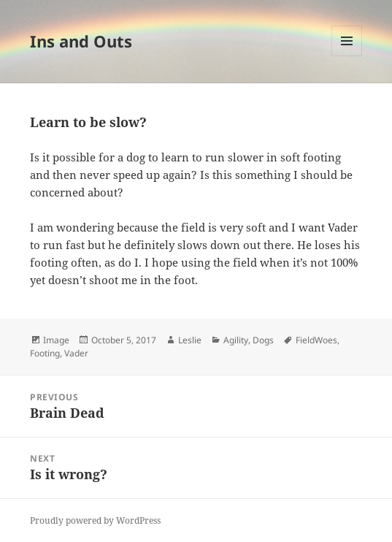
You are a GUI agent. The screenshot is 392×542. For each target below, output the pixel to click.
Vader (76, 353)
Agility (236, 340)
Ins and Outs (81, 41)
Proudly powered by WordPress (95, 520)
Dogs (263, 340)
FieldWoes (316, 340)
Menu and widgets (347, 56)
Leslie (190, 340)
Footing (45, 353)
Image (56, 340)
